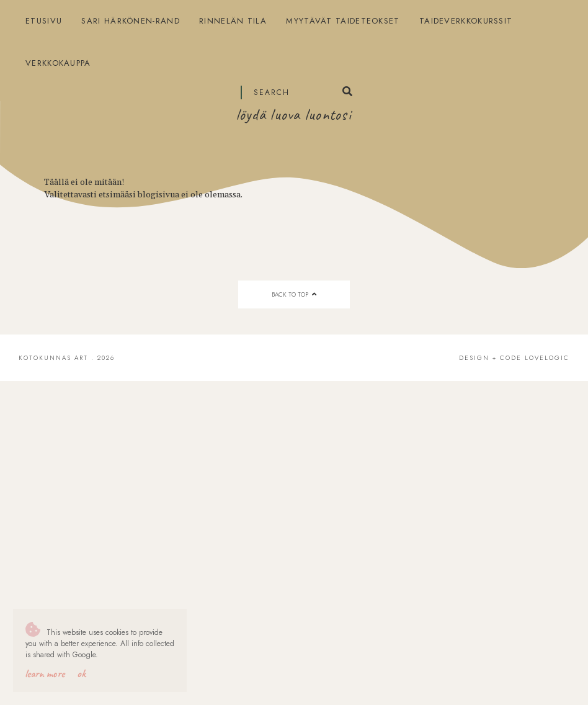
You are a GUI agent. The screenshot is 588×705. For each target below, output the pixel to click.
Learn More (45, 673)
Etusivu (44, 21)
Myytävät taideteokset (343, 21)
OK (81, 673)
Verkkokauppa (58, 63)
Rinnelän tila (233, 21)
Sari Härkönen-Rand (130, 21)
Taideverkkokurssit (466, 21)
